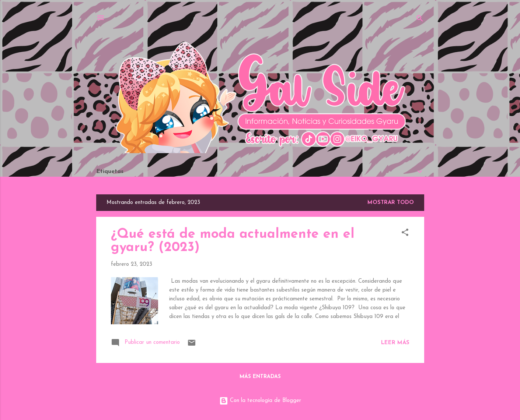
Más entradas (260, 377)
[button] (405, 234)
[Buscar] (420, 20)
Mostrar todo (391, 203)
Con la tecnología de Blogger (260, 401)
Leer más (395, 343)
